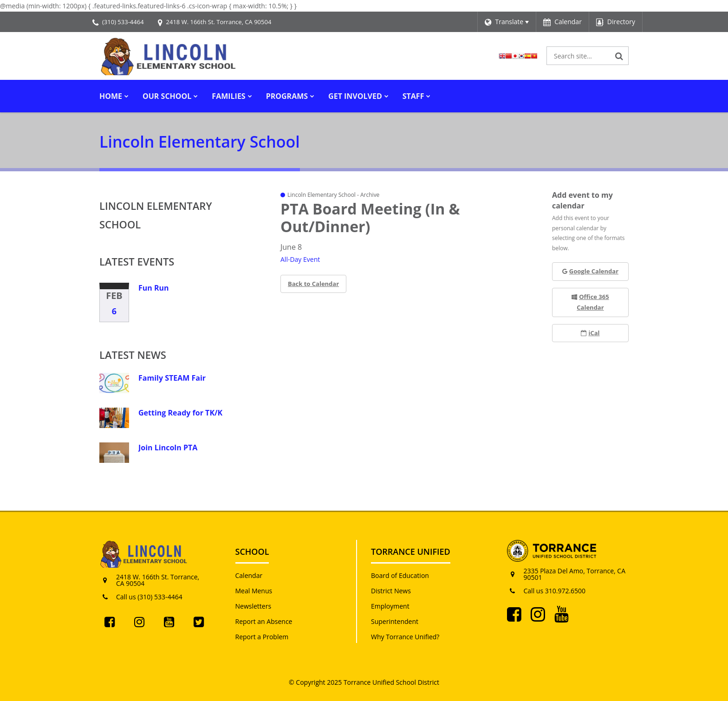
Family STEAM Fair (172, 378)
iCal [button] (590, 333)
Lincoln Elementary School (156, 215)
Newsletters (253, 606)
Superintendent (395, 621)
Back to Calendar (313, 284)
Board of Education (400, 575)
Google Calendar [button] (590, 271)
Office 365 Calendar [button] (590, 302)
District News (391, 591)
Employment (390, 606)
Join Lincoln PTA (168, 448)
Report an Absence (264, 621)
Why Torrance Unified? (405, 637)
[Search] (619, 56)
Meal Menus (254, 591)
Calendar (249, 575)
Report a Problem (262, 637)
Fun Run (154, 288)
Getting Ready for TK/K (180, 413)
